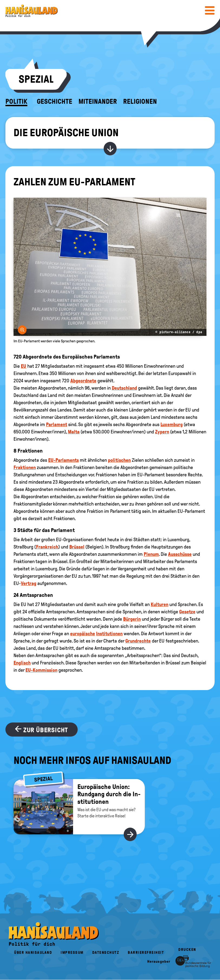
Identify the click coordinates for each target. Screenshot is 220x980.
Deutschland (124, 388)
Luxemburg (172, 424)
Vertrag (29, 583)
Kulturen (160, 604)
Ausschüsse (180, 554)
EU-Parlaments (63, 460)
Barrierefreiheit (146, 953)
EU (24, 366)
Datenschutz (106, 953)
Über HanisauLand (33, 953)
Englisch (22, 663)
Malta (74, 432)
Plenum (151, 554)
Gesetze (187, 612)
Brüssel (77, 547)
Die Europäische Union (66, 133)
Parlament (57, 424)
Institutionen (109, 634)
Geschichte (55, 102)
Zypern (162, 432)
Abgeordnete (83, 381)
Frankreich (47, 547)
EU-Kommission (41, 670)
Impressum (72, 953)
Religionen (140, 102)
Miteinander (98, 102)
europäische (83, 634)
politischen (119, 460)
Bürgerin (132, 619)
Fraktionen (25, 467)
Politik (16, 102)
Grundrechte (138, 641)
